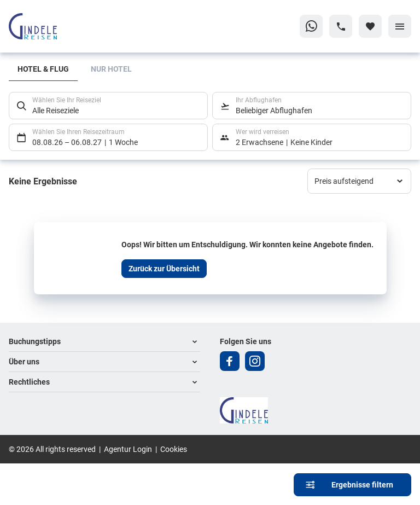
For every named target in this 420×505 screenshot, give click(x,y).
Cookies (174, 449)
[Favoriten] (370, 26)
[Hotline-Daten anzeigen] (341, 26)
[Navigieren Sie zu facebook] (230, 361)
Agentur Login (128, 449)
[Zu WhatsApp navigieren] (311, 26)
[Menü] (400, 26)
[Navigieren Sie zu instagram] (255, 361)
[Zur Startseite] (61, 26)
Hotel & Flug (43, 69)
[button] (104, 342)
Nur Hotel (111, 69)
